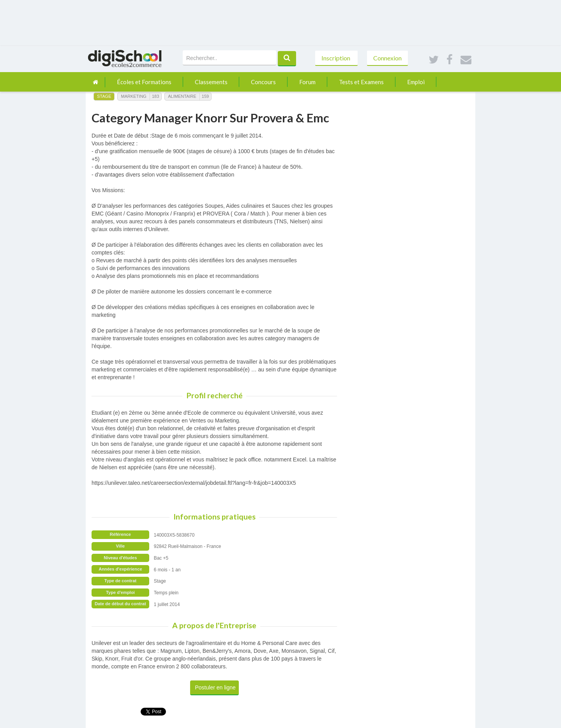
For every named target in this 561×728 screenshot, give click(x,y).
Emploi (416, 82)
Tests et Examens (361, 82)
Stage (104, 96)
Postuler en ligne (215, 687)
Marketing (133, 96)
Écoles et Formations (144, 82)
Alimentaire (182, 96)
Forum (307, 82)
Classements (211, 82)
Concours (263, 82)
